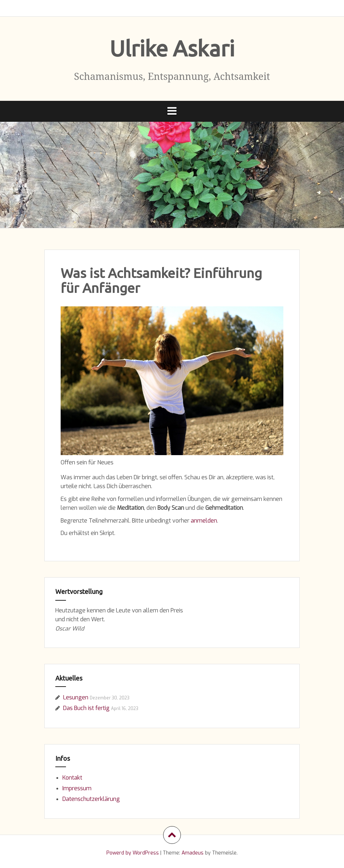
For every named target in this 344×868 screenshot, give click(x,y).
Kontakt (72, 778)
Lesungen (76, 697)
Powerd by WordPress (133, 853)
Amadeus (193, 853)
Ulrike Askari (172, 48)
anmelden (204, 521)
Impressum (77, 788)
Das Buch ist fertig (86, 708)
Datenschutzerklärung (91, 799)
